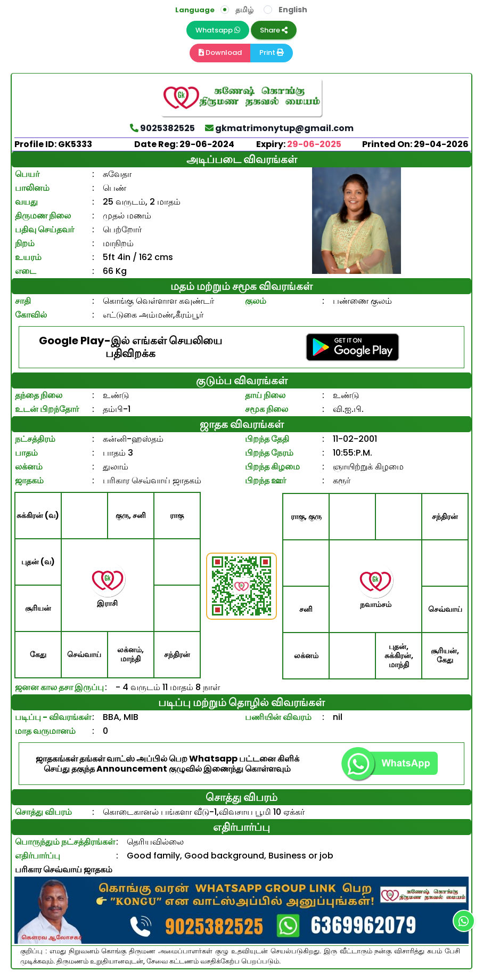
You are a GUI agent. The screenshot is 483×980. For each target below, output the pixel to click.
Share (274, 30)
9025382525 (162, 128)
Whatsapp (218, 30)
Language (195, 10)
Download (220, 52)
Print (272, 52)
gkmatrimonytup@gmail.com (279, 128)
